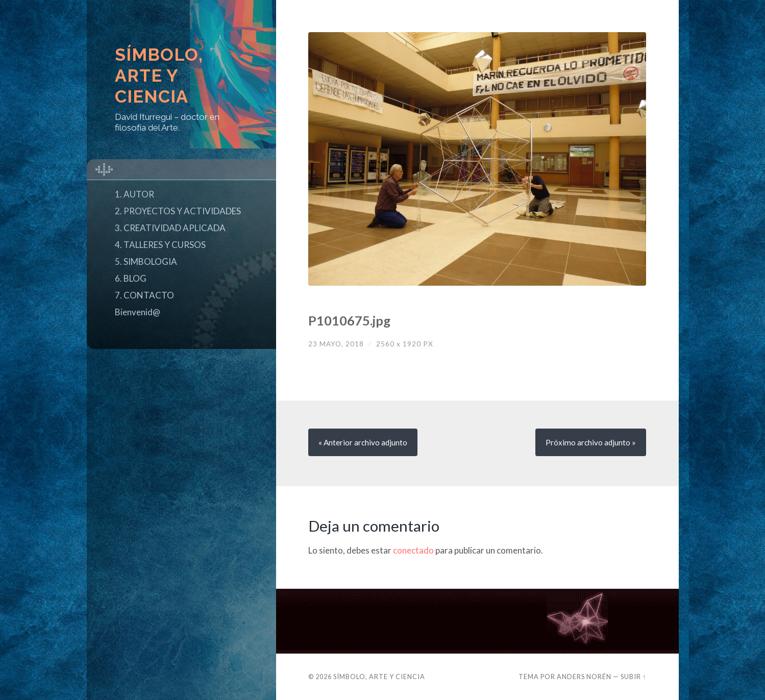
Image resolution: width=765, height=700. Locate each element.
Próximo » (591, 442)
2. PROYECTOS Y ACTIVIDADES (178, 211)
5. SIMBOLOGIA (146, 261)
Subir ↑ (633, 677)
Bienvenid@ (138, 312)
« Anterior (363, 442)
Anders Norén (584, 677)
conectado (413, 550)
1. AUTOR (134, 194)
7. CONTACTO (144, 295)
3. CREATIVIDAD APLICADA (170, 228)
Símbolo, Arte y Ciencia (159, 76)
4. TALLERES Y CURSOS (160, 245)
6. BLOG (131, 278)
